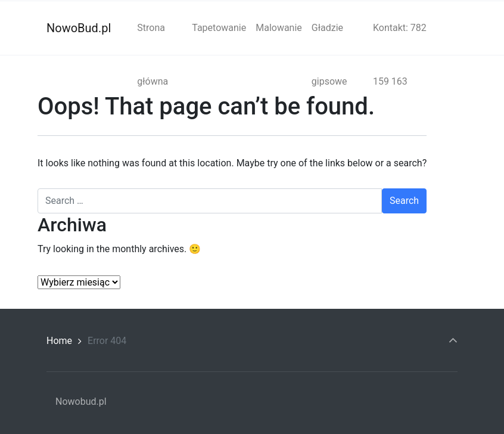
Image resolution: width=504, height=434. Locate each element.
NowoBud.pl (79, 28)
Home (59, 341)
